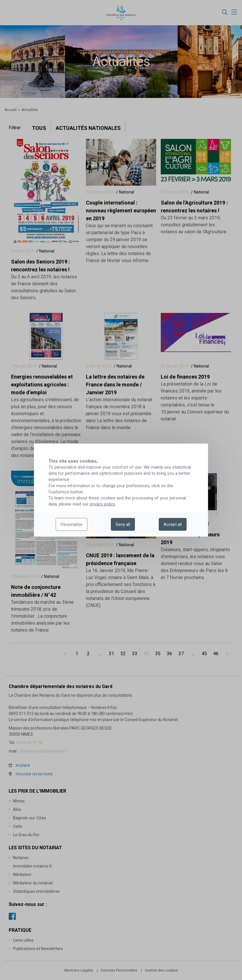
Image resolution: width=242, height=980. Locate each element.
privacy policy (102, 504)
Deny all (123, 524)
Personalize (72, 524)
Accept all (173, 524)
